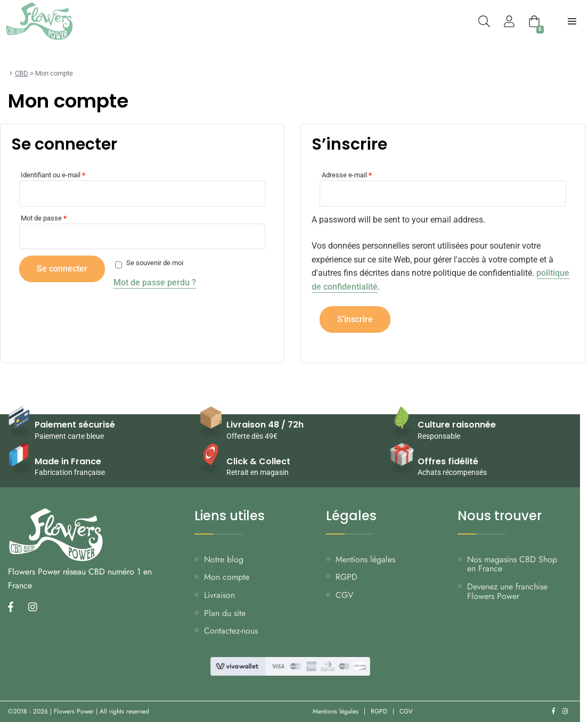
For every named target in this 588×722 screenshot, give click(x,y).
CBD (22, 73)
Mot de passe (44, 218)
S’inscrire (355, 319)
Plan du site (225, 613)
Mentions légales (365, 559)
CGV (345, 595)
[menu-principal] (572, 21)
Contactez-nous (231, 631)
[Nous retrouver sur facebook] (14, 608)
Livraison (219, 595)
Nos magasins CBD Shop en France (512, 564)
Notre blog (224, 559)
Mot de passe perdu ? (155, 282)
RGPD (346, 577)
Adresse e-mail (347, 175)
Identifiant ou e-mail (53, 175)
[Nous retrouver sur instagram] (36, 608)
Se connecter (62, 269)
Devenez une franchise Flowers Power (507, 591)
